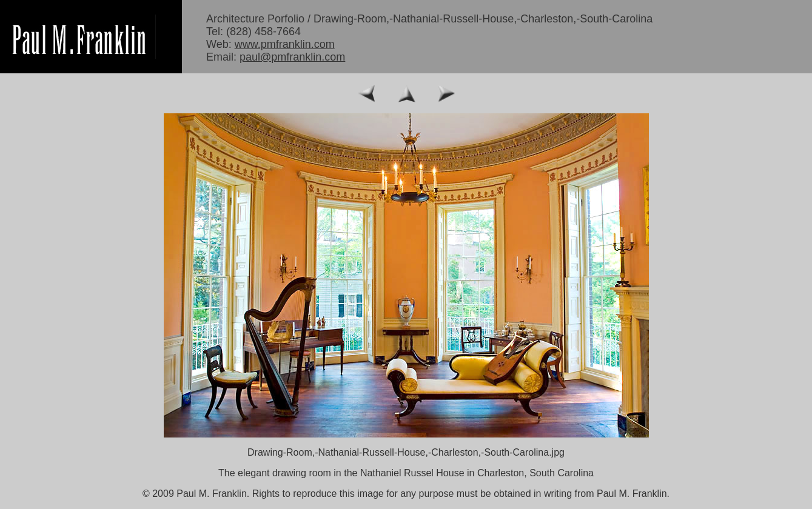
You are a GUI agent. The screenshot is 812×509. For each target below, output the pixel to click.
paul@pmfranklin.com (292, 57)
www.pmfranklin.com (285, 44)
